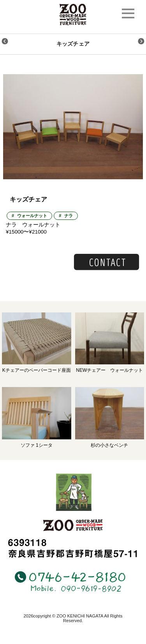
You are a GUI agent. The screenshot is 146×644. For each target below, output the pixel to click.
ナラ (69, 216)
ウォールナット (32, 216)
